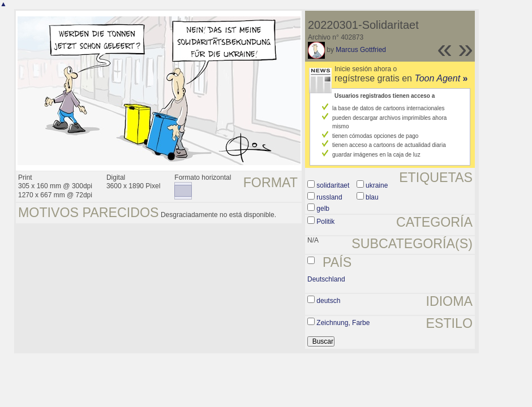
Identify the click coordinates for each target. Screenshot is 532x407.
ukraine (377, 185)
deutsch (328, 301)
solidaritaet (333, 185)
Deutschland (326, 279)
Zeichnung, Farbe (343, 323)
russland (329, 197)
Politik (325, 222)
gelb (323, 209)
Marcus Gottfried (361, 50)
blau (372, 197)
